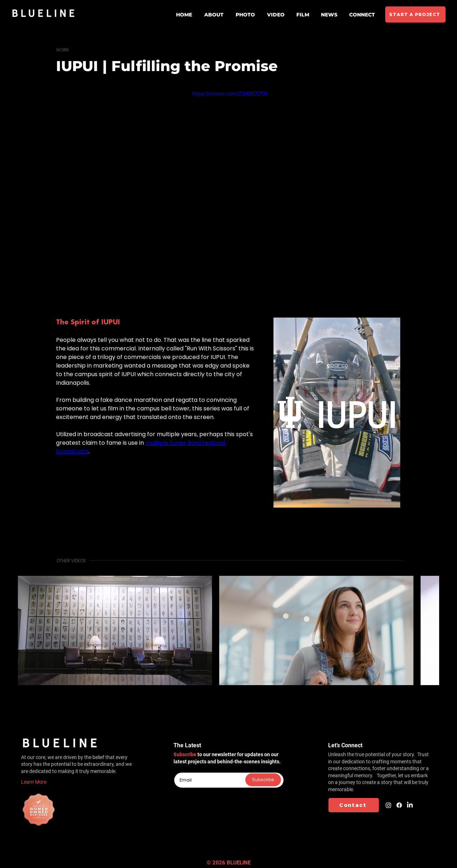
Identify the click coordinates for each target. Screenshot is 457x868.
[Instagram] (388, 805)
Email (180, 770)
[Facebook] (399, 805)
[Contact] (354, 805)
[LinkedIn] (410, 805)
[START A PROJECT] (415, 14)
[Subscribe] (263, 780)
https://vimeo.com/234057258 (230, 94)
